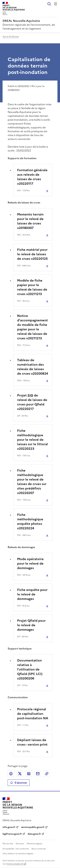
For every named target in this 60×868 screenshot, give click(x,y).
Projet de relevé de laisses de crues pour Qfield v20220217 (32, 402)
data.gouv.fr (34, 834)
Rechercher (49, 4)
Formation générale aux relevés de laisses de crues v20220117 (32, 177)
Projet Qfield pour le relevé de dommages (31, 625)
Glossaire (20, 844)
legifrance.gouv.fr (12, 834)
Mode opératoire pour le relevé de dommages (30, 563)
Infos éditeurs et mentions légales (18, 854)
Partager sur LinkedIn (29, 774)
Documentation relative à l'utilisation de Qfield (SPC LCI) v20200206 (30, 669)
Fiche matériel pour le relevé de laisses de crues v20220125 (32, 254)
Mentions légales (34, 844)
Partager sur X (20, 774)
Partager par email (38, 774)
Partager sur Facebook (11, 774)
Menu (56, 4)
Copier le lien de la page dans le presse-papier (47, 774)
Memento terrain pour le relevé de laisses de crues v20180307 (30, 221)
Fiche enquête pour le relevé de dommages (32, 594)
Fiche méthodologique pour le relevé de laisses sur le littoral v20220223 (32, 440)
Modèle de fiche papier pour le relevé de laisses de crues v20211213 (32, 287)
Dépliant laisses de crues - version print (32, 742)
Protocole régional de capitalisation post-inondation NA (33, 714)
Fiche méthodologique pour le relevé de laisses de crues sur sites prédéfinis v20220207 (32, 482)
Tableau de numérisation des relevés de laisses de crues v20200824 (33, 367)
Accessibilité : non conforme (16, 849)
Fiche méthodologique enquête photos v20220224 (30, 521)
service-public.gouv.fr (33, 827)
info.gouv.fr (9, 827)
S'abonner (19, 783)
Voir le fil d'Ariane (11, 37)
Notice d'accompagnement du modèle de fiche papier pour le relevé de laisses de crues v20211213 (32, 327)
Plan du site (8, 844)
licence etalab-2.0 (15, 864)
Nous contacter (39, 849)
